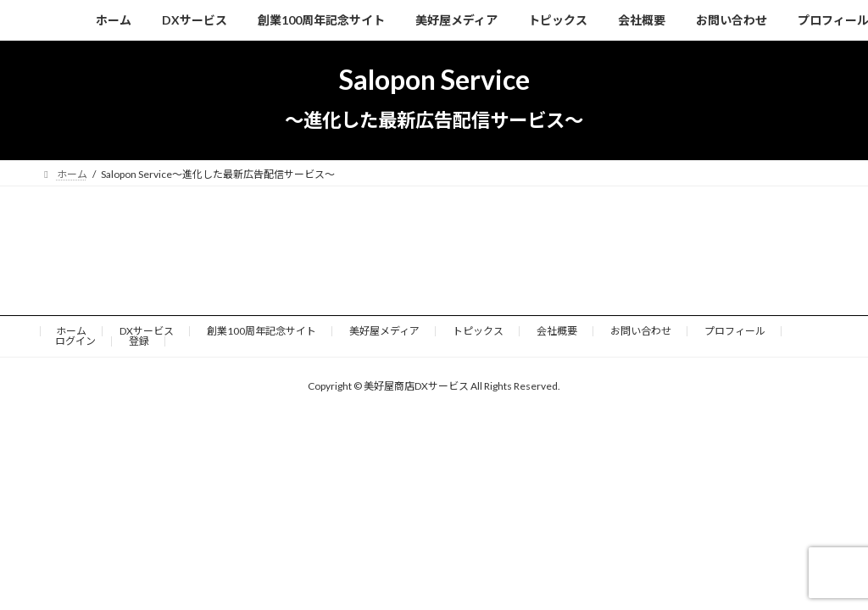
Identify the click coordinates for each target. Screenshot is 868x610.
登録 (139, 341)
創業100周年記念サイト (262, 331)
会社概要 (557, 331)
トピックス (478, 331)
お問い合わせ (641, 331)
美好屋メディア (384, 331)
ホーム (71, 331)
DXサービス (147, 331)
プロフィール (735, 331)
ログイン (75, 341)
